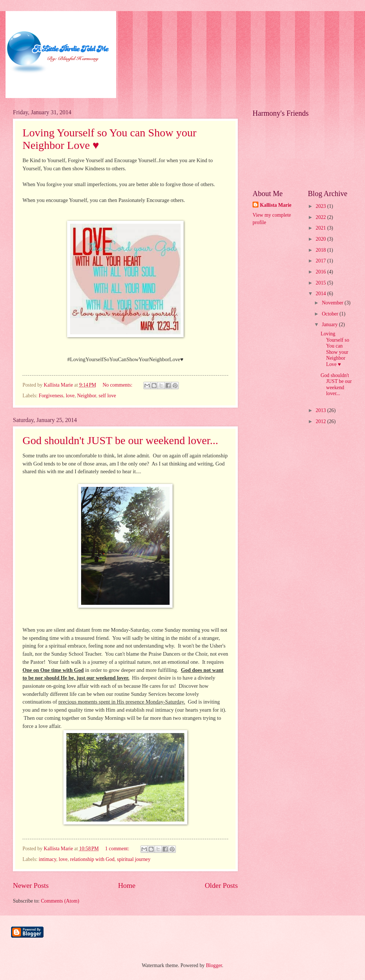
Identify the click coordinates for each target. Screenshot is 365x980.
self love (107, 396)
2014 (321, 294)
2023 (321, 206)
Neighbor (87, 396)
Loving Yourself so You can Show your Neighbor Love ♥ (335, 349)
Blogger (214, 965)
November (333, 303)
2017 (321, 261)
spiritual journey (134, 859)
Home (127, 885)
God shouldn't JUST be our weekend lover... (120, 440)
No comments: (118, 385)
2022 (321, 217)
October (331, 314)
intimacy (47, 859)
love (70, 396)
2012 (321, 421)
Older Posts (221, 885)
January (330, 325)
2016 (321, 272)
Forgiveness (51, 396)
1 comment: (118, 849)
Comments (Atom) (60, 901)
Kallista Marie (276, 205)
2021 (321, 228)
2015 (321, 283)
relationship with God (92, 859)
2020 (321, 239)
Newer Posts (31, 885)
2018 (321, 250)
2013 (321, 410)
